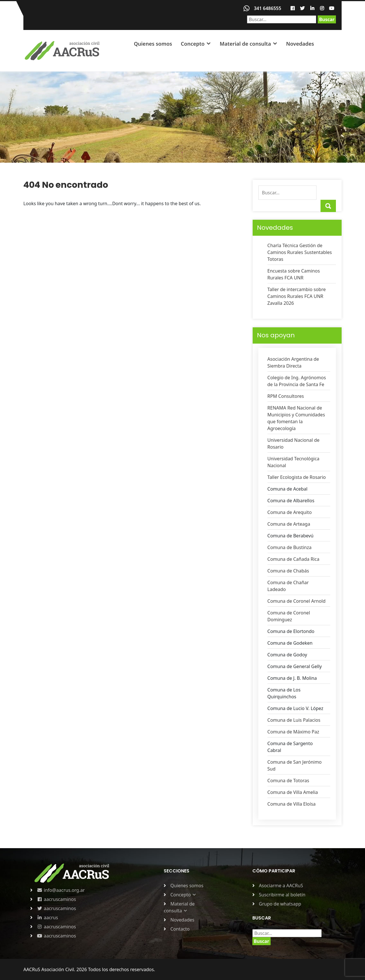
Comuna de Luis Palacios (294, 720)
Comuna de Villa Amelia (293, 792)
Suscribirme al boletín (282, 895)
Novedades (300, 44)
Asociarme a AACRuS (281, 886)
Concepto (193, 44)
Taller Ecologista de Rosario (297, 477)
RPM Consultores (286, 396)
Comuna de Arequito (290, 512)
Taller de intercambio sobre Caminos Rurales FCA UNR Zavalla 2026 (297, 296)
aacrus (47, 918)
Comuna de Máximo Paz (293, 732)
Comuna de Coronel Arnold (297, 601)
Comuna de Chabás (288, 571)
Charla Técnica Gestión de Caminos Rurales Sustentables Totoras (300, 252)
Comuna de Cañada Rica (293, 559)
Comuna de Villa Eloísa (292, 804)
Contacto (180, 929)
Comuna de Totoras (288, 781)
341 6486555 (267, 8)
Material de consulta (245, 44)
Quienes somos (153, 44)
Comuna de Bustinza (290, 547)
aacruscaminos (56, 899)
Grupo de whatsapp (280, 904)
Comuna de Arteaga (289, 524)
